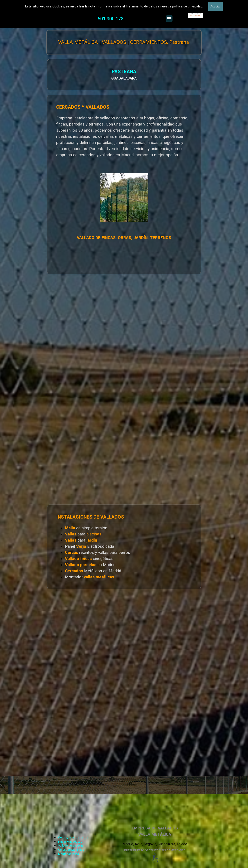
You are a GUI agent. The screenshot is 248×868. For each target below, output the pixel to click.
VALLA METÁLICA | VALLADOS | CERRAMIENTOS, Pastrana (124, 42)
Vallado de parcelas (71, 846)
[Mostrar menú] (169, 19)
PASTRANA (118, 72)
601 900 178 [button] (111, 19)
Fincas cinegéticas (70, 842)
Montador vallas (68, 854)
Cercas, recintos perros (73, 837)
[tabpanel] (120, 19)
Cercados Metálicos (71, 850)
